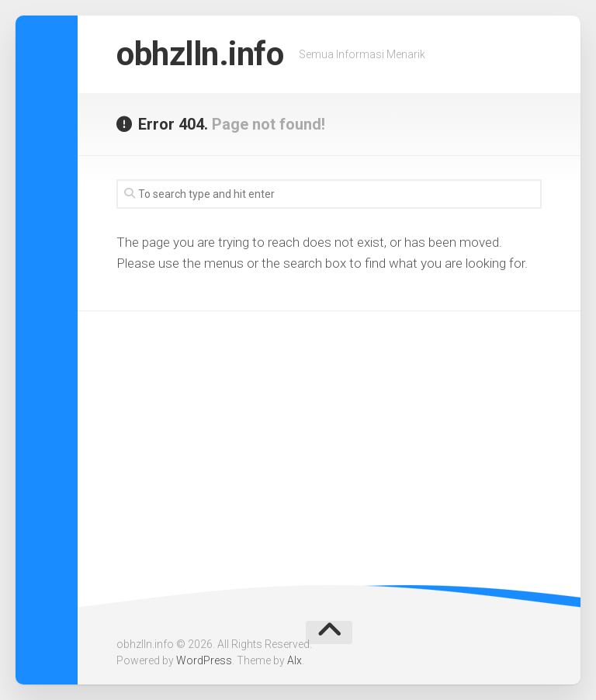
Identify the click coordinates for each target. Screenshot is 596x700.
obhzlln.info (200, 54)
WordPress (204, 660)
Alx (295, 660)
